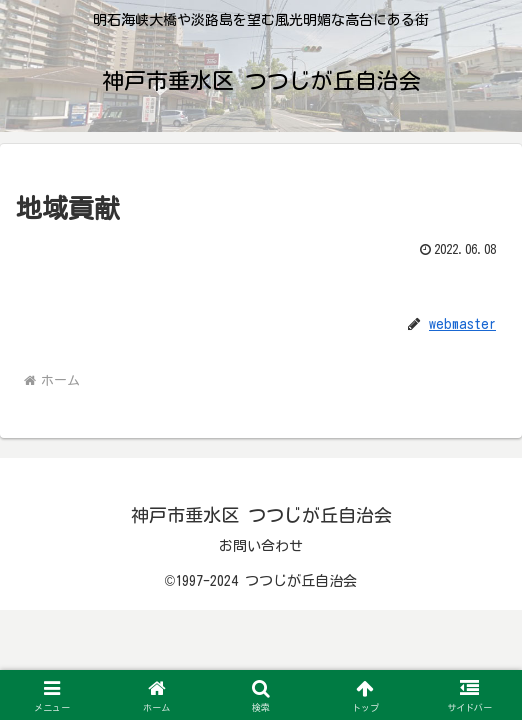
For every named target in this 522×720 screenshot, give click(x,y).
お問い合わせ (261, 546)
